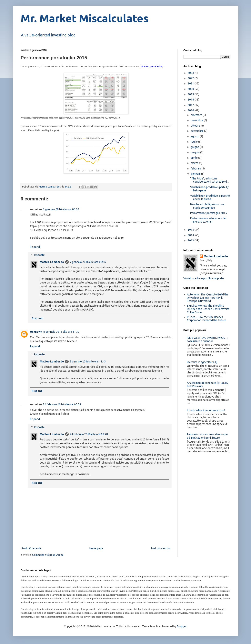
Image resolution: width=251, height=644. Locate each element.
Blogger (182, 626)
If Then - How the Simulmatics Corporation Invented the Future (206, 319)
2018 (191, 100)
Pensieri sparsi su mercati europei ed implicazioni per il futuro (207, 436)
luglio (195, 142)
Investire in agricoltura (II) (202, 362)
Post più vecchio (161, 548)
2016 (191, 110)
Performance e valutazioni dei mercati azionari (208, 220)
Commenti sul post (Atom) (48, 555)
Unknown (36, 332)
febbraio (196, 168)
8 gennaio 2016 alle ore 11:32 (61, 332)
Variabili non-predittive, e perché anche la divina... (210, 197)
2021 (191, 83)
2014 (191, 235)
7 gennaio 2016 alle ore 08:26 (88, 262)
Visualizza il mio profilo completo (204, 278)
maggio (196, 152)
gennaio (196, 174)
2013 (191, 240)
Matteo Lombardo (52, 262)
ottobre (196, 126)
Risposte (39, 255)
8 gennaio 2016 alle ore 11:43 (88, 361)
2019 (191, 94)
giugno (195, 147)
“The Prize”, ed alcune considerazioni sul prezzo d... (209, 180)
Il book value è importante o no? (206, 410)
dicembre (197, 115)
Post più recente (32, 548)
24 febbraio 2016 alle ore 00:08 (62, 404)
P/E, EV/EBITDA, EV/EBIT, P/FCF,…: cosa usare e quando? (207, 339)
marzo (195, 163)
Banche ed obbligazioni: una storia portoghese (207, 206)
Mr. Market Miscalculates (85, 18)
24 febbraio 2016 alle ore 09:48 (89, 434)
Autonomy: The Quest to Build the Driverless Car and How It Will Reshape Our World (208, 298)
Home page (96, 548)
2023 (191, 73)
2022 (191, 78)
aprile (195, 158)
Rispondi (35, 247)
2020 (191, 89)
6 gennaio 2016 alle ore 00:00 (61, 209)
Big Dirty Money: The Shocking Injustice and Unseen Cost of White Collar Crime (208, 309)
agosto (195, 136)
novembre (197, 120)
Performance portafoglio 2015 (209, 213)
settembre (197, 131)
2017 (191, 105)
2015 (191, 230)
